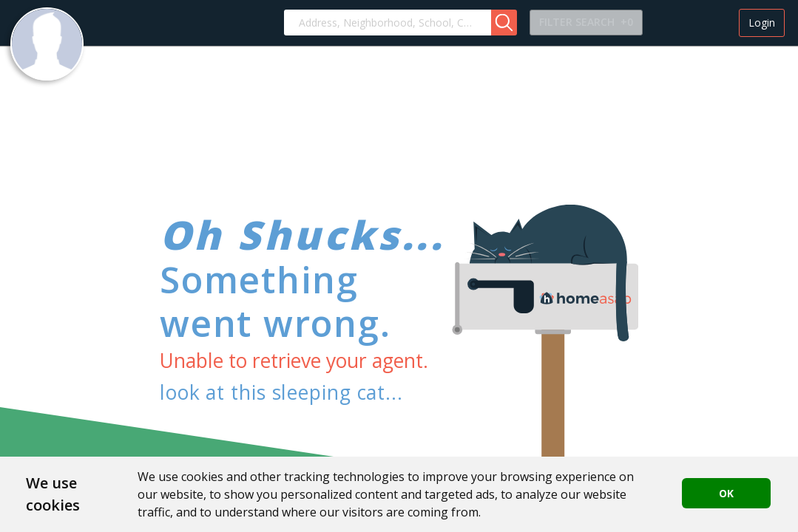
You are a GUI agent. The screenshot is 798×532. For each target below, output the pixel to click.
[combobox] (388, 23)
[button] (504, 23)
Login (762, 23)
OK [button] (726, 493)
